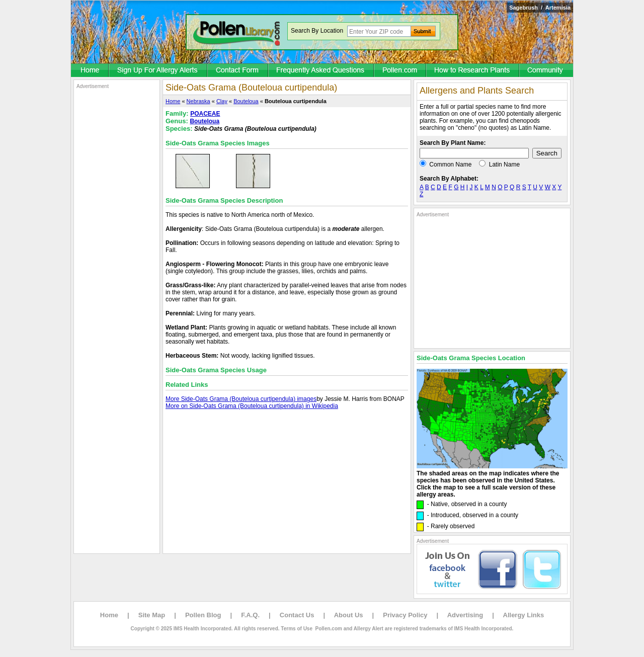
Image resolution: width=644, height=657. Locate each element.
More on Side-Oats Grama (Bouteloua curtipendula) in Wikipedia (252, 406)
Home (173, 101)
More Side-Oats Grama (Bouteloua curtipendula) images (241, 399)
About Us (349, 615)
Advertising (465, 615)
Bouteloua (246, 101)
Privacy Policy (405, 615)
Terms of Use (297, 629)
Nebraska (198, 101)
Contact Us (297, 615)
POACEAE (205, 114)
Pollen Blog (203, 615)
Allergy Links (524, 615)
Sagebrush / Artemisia (540, 8)
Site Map (152, 615)
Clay (222, 101)
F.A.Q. (250, 615)
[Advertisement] (117, 240)
